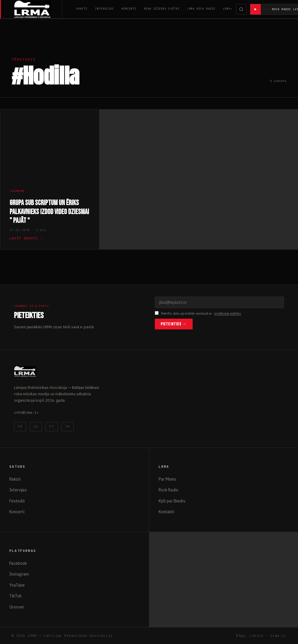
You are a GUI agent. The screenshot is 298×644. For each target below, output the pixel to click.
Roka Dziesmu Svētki (162, 9)
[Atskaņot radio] (256, 9)
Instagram (19, 574)
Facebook (18, 563)
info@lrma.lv (26, 412)
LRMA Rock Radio (201, 9)
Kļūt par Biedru (172, 501)
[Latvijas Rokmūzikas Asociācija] (38, 9)
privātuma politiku (228, 313)
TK (68, 426)
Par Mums (167, 479)
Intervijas (104, 9)
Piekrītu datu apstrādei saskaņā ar (198, 314)
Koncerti (129, 9)
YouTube (17, 585)
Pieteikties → (174, 324)
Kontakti (166, 512)
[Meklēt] (241, 9)
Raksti (82, 9)
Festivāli (17, 501)
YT (52, 426)
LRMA (227, 9)
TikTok (15, 596)
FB (20, 426)
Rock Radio (168, 490)
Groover (17, 607)
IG (36, 426)
